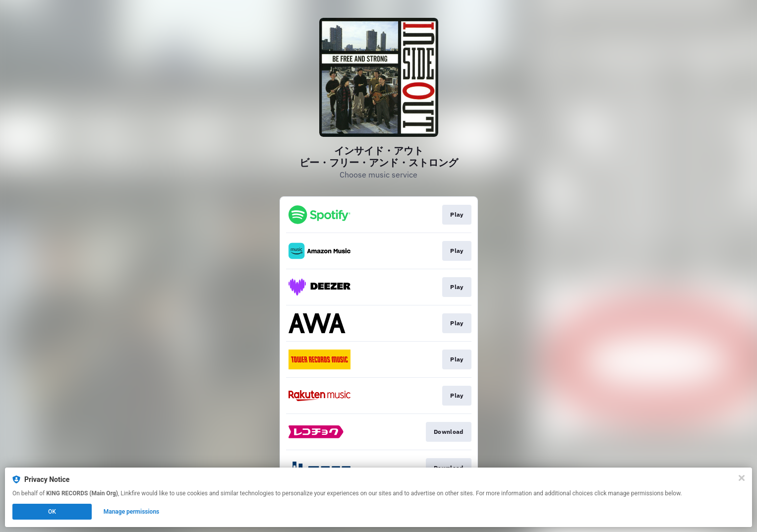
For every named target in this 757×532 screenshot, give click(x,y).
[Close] (742, 478)
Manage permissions (132, 512)
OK (52, 512)
